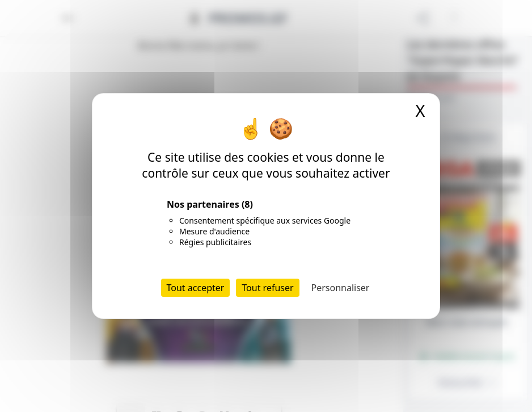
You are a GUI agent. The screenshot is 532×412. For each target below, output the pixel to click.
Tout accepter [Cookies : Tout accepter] (196, 288)
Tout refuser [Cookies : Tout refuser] (267, 288)
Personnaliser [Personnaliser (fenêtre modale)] (341, 288)
